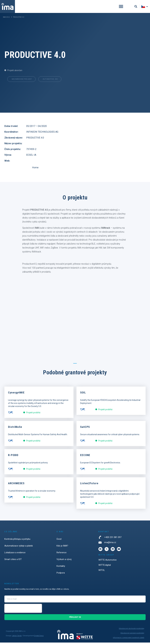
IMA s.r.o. (6, 17)
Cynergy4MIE (16, 394)
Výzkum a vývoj (64, 561)
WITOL (102, 572)
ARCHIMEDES (16, 485)
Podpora (61, 574)
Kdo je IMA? (62, 547)
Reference (62, 554)
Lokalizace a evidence (15, 554)
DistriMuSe (15, 428)
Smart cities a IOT (13, 561)
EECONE (85, 457)
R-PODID (13, 457)
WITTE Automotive (108, 561)
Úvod (59, 540)
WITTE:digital (105, 566)
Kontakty (61, 567)
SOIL (83, 394)
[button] (121, 6)
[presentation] (23, 610)
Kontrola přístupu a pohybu (17, 540)
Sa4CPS (85, 428)
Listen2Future (89, 485)
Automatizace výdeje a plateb (19, 547)
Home (43, 169)
